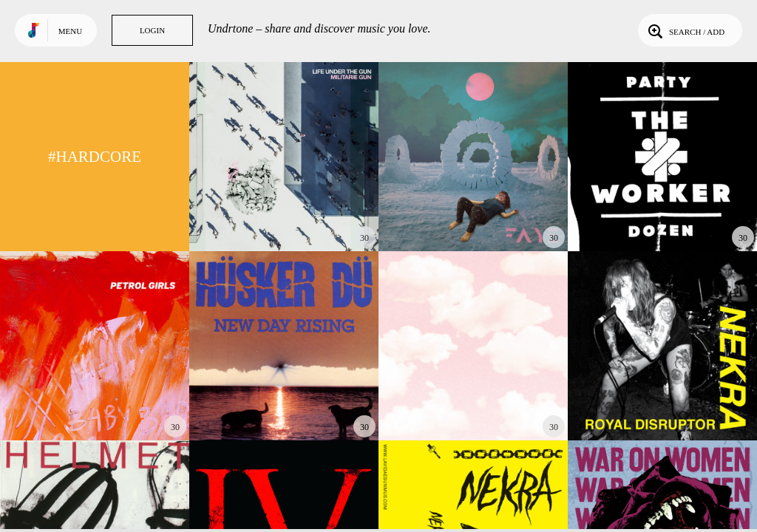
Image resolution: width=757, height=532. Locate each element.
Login (152, 30)
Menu (70, 31)
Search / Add (685, 30)
